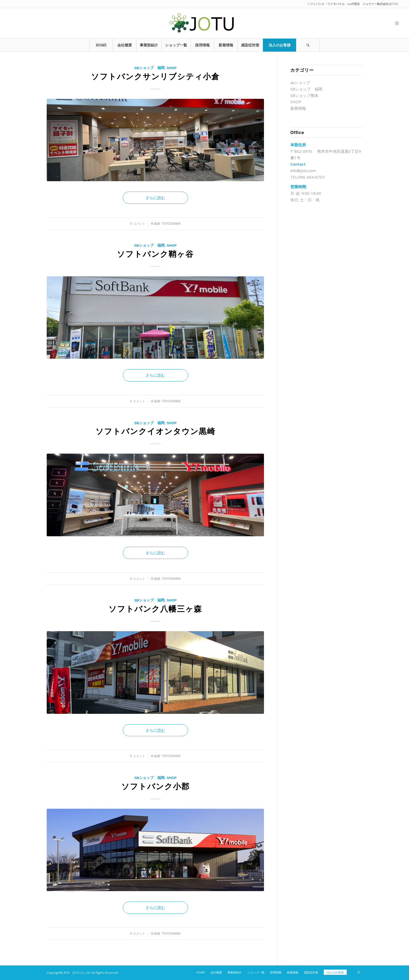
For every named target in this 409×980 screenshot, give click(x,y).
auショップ (300, 82)
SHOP (172, 68)
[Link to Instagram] (397, 23)
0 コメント (137, 224)
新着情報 (298, 108)
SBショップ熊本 (304, 95)
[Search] (308, 45)
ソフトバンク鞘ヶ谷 (155, 254)
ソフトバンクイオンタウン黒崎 (155, 431)
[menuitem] (101, 45)
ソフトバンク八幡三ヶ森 (155, 609)
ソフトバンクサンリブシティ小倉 (155, 77)
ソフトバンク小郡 (155, 786)
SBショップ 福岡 (149, 68)
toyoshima (171, 224)
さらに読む (155, 198)
